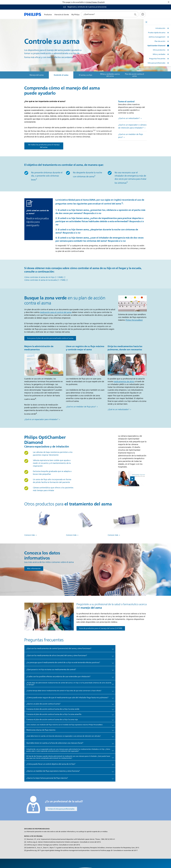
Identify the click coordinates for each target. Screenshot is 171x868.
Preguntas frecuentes (157, 59)
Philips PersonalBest (134, 320)
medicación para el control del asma (56, 312)
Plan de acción (160, 41)
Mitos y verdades (159, 54)
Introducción (160, 28)
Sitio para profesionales (156, 63)
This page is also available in (74, 2)
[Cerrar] (169, 2)
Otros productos (159, 50)
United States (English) (95, 2)
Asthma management (157, 37)
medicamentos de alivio (124, 382)
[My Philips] (143, 14)
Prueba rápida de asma (157, 33)
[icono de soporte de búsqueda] (135, 14)
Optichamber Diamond (156, 46)
